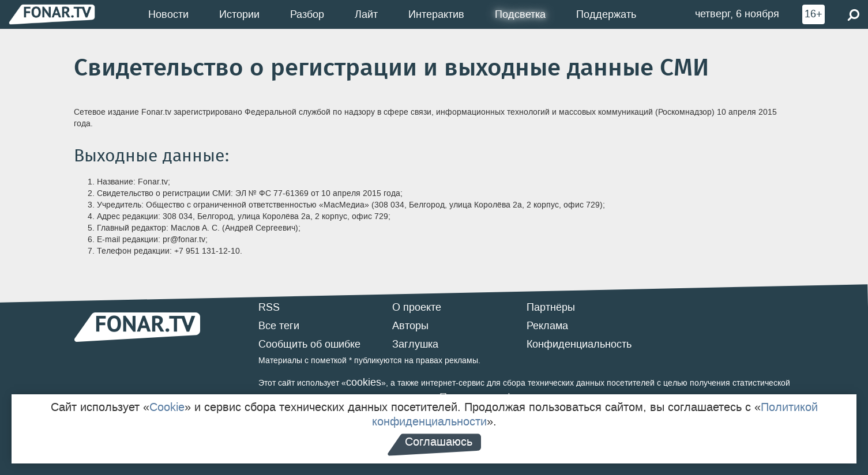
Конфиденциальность (579, 344)
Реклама (547, 326)
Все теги (279, 326)
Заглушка (415, 344)
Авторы (410, 326)
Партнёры (551, 307)
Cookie (167, 407)
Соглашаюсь (439, 442)
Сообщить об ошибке (309, 344)
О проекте (417, 307)
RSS (269, 307)
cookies (364, 382)
